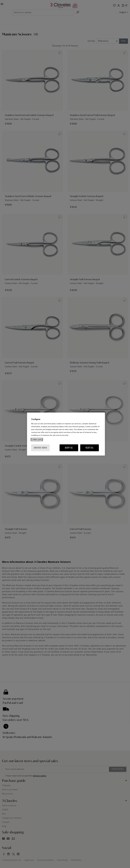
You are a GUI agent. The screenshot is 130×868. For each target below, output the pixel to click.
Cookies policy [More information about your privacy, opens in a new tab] (37, 440)
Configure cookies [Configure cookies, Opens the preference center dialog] (40, 448)
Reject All (90, 448)
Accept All (69, 448)
